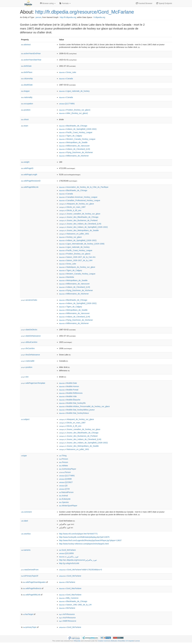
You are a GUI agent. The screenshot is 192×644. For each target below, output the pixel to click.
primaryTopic (30, 627)
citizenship (27, 79)
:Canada (66, 79)
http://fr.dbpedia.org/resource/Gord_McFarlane (85, 12)
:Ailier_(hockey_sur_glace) (73, 113)
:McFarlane (67, 582)
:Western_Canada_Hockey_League (77, 139)
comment (26, 512)
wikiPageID (27, 168)
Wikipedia (77, 641)
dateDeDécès (29, 330)
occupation (27, 104)
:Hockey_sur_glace (70, 237)
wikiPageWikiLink (30, 187)
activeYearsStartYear (31, 60)
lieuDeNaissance (30, 355)
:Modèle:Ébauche (70, 400)
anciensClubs (29, 300)
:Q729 (64, 489)
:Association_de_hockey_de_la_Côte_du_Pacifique (84, 187)
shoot (25, 119)
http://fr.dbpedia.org (68, 17)
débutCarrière (29, 342)
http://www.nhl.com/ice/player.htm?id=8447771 (78, 534)
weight (25, 162)
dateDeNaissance (31, 336)
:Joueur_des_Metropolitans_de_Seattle (79, 230)
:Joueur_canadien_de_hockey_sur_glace (80, 214)
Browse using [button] (48, 3)
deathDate (27, 85)
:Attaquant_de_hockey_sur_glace (76, 204)
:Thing (63, 456)
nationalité (28, 361)
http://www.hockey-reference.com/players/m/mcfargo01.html (84, 544)
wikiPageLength (29, 175)
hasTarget (28, 614)
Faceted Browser (144, 3)
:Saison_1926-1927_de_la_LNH (76, 260)
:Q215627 (66, 482)
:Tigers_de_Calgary (71, 136)
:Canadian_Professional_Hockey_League (80, 200)
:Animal (63, 496)
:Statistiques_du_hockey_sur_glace (77, 267)
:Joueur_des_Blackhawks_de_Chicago (79, 217)
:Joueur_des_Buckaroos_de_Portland (78, 220)
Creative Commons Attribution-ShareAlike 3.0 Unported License (119, 641)
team (25, 126)
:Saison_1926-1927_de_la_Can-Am (77, 257)
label (24, 521)
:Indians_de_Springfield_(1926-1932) (78, 129)
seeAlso (26, 534)
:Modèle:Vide (68, 396)
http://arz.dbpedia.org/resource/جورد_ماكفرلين (78, 560)
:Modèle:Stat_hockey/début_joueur (77, 410)
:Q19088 (65, 479)
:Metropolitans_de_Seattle (73, 142)
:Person (64, 459)
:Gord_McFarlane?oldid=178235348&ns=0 (80, 570)
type (24, 456)
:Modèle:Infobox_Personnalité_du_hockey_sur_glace (84, 406)
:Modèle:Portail (69, 390)
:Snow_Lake (68, 72)
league (25, 91)
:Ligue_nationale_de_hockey (74, 91)
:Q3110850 (66, 553)
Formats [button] (65, 3)
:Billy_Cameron (69, 598)
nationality (27, 97)
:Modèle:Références (71, 393)
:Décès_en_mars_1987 (72, 207)
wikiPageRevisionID (31, 181)
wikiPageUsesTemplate (33, 383)
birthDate (26, 66)
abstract (26, 45)
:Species (64, 502)
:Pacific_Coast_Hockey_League (76, 132)
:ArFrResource (67, 614)
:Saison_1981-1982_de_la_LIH (75, 605)
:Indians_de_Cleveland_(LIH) (75, 149)
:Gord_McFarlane (67, 550)
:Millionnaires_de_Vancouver (74, 146)
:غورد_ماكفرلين (69, 557)
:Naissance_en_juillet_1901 (74, 234)
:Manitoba (67, 277)
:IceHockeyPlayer (68, 469)
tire (25, 377)
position (26, 110)
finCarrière (28, 348)
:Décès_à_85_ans (70, 210)
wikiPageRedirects (32, 588)
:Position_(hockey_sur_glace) (75, 110)
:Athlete (63, 466)
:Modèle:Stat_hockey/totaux (74, 413)
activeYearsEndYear (31, 53)
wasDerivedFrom (30, 570)
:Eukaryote (65, 499)
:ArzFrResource (67, 618)
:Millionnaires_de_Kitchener (74, 156)
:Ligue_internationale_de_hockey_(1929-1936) (82, 244)
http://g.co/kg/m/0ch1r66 (69, 563)
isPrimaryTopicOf (30, 576)
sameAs (26, 550)
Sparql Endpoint (164, 3)
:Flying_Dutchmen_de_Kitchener (76, 152)
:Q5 (63, 486)
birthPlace (27, 72)
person (38, 17)
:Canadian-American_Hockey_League (78, 197)
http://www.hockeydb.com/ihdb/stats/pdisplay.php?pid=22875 (84, 537)
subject (25, 419)
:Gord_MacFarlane (70, 588)
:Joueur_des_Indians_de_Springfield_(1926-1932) (83, 227)
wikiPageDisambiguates (34, 582)
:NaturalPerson (66, 492)
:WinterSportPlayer (68, 506)
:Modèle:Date (68, 383)
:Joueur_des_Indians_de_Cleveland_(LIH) (80, 224)
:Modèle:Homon (69, 386)
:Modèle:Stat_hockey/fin (72, 403)
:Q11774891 (67, 104)
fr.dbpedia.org (99, 17)
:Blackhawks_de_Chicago (73, 126)
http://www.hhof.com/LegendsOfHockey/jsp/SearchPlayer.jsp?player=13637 (90, 540)
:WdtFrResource (68, 621)
